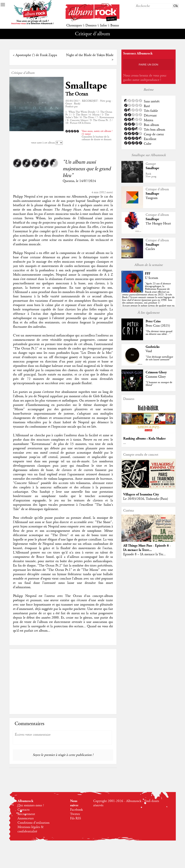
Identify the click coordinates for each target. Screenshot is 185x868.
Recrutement (26, 814)
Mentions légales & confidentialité (31, 829)
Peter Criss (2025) (158, 326)
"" (148, 297)
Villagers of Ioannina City (141, 494)
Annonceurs (26, 818)
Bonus (115, 26)
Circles (150, 249)
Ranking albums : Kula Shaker (144, 439)
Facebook (76, 810)
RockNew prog (151, 175)
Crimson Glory (156, 372)
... (125, 443)
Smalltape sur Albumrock (149, 155)
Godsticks (153, 347)
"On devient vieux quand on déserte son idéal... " (159, 333)
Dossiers (91, 26)
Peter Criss (153, 321)
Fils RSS (76, 818)
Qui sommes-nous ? (31, 805)
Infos (103, 26)
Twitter (75, 814)
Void (149, 351)
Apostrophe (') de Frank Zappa (36, 55)
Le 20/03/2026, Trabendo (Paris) (146, 499)
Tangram (152, 198)
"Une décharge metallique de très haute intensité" (159, 358)
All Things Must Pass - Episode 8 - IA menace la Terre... (147, 548)
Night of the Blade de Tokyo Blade (90, 55)
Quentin (68, 181)
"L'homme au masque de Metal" (159, 384)
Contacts (23, 810)
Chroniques (74, 26)
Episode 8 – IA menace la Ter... (144, 554)
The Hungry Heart (158, 224)
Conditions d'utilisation (34, 823)
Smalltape (86, 86)
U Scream (151, 278)
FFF (148, 274)
